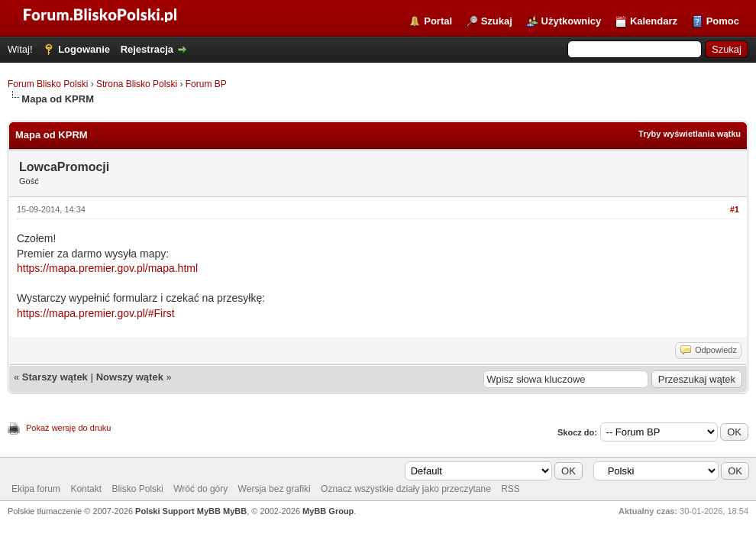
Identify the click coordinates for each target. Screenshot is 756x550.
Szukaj (497, 21)
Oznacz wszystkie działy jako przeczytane (406, 489)
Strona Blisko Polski (137, 84)
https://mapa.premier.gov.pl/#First (96, 313)
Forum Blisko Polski (48, 84)
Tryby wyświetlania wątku (690, 134)
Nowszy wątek (130, 377)
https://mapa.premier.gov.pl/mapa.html (107, 268)
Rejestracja (147, 49)
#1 (735, 209)
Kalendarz (654, 21)
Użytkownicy (572, 21)
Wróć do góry (200, 489)
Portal (438, 21)
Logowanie (84, 49)
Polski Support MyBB (178, 511)
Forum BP (206, 84)
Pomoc (723, 21)
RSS (510, 489)
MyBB (235, 511)
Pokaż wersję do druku (68, 428)
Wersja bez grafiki (275, 489)
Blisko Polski (137, 489)
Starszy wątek (55, 377)
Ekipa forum (36, 489)
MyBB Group (328, 511)
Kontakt (86, 489)
